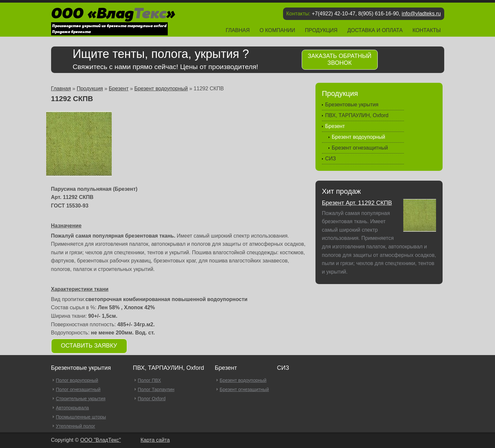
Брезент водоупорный (161, 89)
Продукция (321, 30)
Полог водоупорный (77, 380)
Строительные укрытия (81, 399)
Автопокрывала (73, 408)
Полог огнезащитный (78, 389)
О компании (277, 30)
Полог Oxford (152, 399)
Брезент (119, 89)
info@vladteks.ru (421, 14)
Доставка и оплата (375, 30)
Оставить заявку (89, 346)
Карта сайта (155, 440)
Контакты (427, 30)
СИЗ (331, 159)
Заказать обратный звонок (340, 59)
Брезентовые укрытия (352, 105)
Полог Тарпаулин (156, 389)
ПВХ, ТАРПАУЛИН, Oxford (357, 115)
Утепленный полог (76, 426)
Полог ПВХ (150, 380)
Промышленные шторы (81, 417)
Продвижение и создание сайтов (430, 441)
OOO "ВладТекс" (101, 440)
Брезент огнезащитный (360, 148)
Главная (238, 30)
